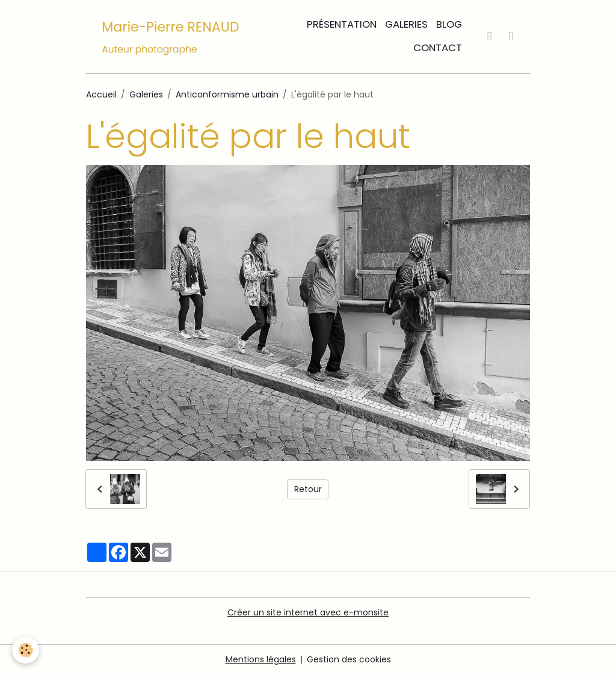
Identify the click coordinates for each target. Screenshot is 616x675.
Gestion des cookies (349, 659)
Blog (449, 24)
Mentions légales (261, 659)
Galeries (406, 24)
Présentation (342, 24)
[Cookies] (26, 650)
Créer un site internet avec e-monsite (308, 612)
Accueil (101, 94)
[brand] (171, 36)
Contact (438, 48)
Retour (308, 489)
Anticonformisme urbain (227, 94)
